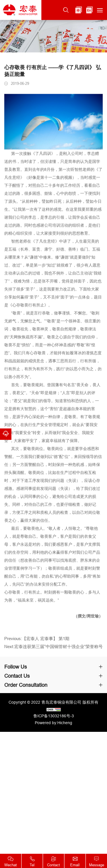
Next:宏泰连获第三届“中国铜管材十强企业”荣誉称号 (53, 649)
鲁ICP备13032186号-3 (54, 716)
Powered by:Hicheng (53, 723)
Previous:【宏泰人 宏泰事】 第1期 (37, 641)
